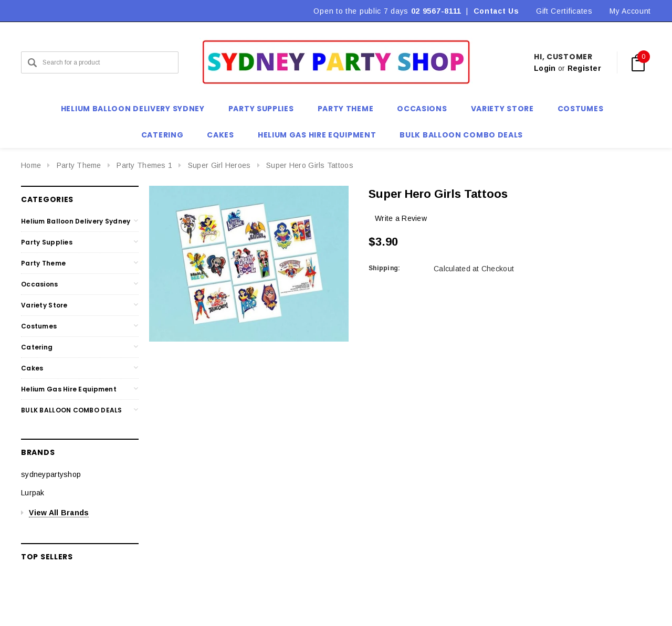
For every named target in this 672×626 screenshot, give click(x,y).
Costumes (39, 326)
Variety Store (44, 305)
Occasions (40, 284)
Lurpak (33, 493)
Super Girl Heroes (219, 165)
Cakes (32, 368)
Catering (37, 347)
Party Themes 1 (144, 165)
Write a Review (401, 218)
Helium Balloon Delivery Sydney (76, 221)
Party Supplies (47, 242)
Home (31, 165)
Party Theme (79, 165)
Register (584, 68)
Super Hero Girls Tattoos (310, 165)
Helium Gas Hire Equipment (69, 389)
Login (545, 68)
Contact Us (496, 11)
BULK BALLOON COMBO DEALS (72, 410)
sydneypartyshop (51, 474)
